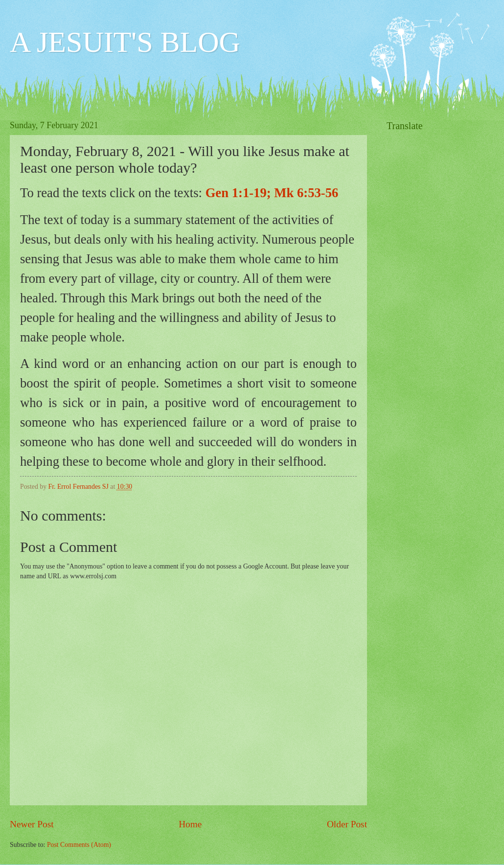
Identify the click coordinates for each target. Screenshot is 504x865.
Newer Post (32, 824)
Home (190, 824)
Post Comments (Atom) (79, 845)
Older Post (347, 824)
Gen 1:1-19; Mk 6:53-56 (272, 193)
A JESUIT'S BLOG (125, 42)
